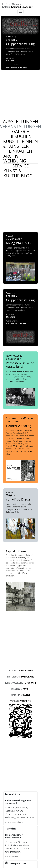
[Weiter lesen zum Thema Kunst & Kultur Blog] (20, 173)
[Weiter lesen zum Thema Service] (20, 166)
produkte (20, 701)
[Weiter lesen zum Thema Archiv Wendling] (20, 159)
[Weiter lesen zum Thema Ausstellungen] (20, 121)
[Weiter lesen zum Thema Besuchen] (20, 136)
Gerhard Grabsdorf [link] (18, 7)
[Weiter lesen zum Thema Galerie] (20, 131)
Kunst (20, 689)
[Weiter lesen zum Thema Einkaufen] (20, 151)
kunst (20, 695)
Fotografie (20, 677)
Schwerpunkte (20, 671)
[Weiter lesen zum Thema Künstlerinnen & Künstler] (20, 144)
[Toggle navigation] (20, 12)
